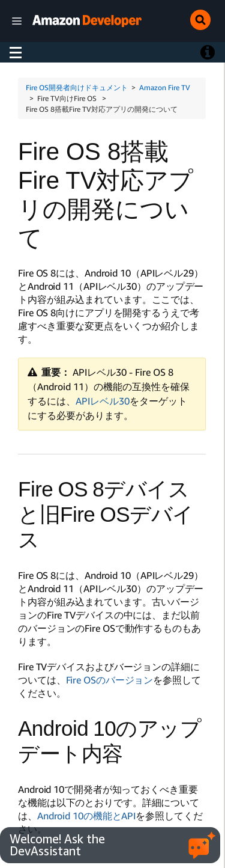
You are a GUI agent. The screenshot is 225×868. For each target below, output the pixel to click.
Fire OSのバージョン (110, 680)
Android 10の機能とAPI (86, 816)
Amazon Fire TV (165, 87)
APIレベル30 (103, 401)
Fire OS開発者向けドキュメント (77, 87)
